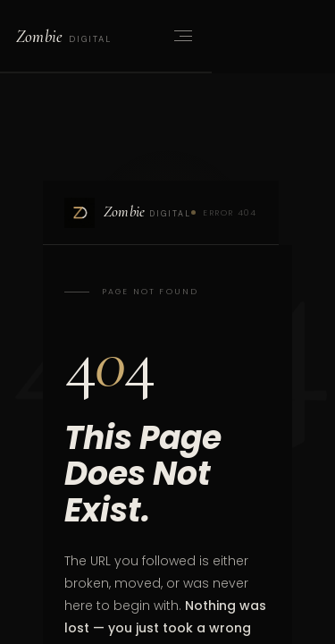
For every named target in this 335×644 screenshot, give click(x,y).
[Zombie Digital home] (63, 36)
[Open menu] (181, 36)
